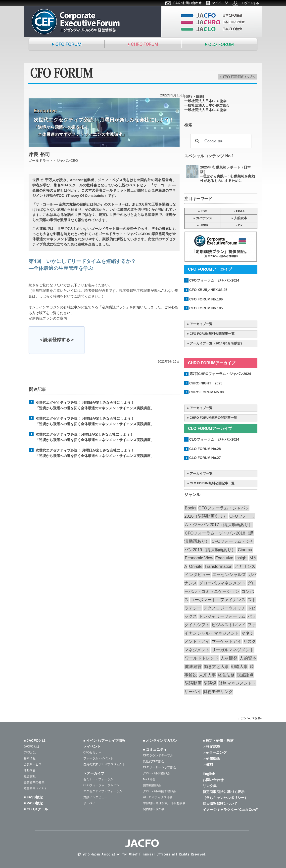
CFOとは (30, 752)
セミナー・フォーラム (98, 779)
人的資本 (240, 218)
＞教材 (208, 764)
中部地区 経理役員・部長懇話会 (164, 803)
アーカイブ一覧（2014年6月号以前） (217, 343)
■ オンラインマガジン (160, 741)
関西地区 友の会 (154, 809)
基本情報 (30, 758)
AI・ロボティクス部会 (158, 797)
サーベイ (89, 803)
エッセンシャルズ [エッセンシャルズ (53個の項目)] (229, 575)
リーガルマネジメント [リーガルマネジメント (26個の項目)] (233, 650)
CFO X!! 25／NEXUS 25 (208, 290)
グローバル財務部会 (156, 773)
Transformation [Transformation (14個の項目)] (218, 566)
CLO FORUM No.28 (205, 449)
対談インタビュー (95, 797)
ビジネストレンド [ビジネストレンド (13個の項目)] (229, 625)
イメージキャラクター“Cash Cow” (230, 810)
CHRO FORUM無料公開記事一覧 (214, 418)
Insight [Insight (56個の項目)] (241, 558)
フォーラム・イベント (98, 758)
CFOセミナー (92, 752)
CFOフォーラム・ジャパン (101, 785)
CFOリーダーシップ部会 (160, 767)
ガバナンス (204, 218)
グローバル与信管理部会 (159, 791)
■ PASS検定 (33, 803)
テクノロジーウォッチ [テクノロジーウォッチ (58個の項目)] (224, 608)
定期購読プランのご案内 (48, 318)
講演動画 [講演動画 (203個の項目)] (193, 683)
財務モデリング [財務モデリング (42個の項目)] (218, 692)
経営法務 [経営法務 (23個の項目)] (226, 675)
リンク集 (210, 786)
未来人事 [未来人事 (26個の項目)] (207, 675)
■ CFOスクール (36, 809)
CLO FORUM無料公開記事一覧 (212, 483)
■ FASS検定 (33, 797)
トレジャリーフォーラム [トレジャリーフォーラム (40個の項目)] (222, 616)
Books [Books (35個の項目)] (191, 508)
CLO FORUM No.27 (205, 458)
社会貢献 (30, 776)
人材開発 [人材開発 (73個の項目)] (229, 658)
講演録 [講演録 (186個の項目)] (210, 683)
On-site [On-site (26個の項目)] (196, 566)
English (209, 774)
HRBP (204, 225)
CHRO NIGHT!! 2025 (206, 383)
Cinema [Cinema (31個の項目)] (245, 550)
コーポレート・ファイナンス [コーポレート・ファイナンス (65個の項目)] (218, 600)
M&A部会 (149, 779)
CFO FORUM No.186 (206, 299)
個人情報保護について (220, 804)
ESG (204, 211)
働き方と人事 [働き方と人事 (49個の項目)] (216, 667)
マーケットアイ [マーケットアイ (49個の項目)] (226, 641)
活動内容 (30, 770)
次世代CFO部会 (154, 761)
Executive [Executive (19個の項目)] (224, 558)
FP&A (240, 211)
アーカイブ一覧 (201, 324)
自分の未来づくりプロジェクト (104, 764)
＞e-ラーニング (215, 752)
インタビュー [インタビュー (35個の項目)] (197, 575)
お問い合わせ (213, 780)
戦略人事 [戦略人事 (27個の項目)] (239, 667)
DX (240, 225)
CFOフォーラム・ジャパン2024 (214, 280)
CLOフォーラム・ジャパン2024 (214, 439)
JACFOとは (31, 746)
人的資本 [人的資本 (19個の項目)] (248, 658)
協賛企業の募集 (34, 782)
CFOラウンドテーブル (158, 755)
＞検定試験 (211, 746)
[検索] (220, 141)
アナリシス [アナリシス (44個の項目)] (245, 566)
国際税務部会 (152, 785)
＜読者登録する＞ (57, 340)
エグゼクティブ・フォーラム (103, 791)
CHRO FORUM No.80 (206, 392)
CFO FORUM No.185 (206, 308)
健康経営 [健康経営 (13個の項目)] (193, 667)
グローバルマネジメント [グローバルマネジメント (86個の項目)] (222, 583)
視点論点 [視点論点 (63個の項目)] (245, 675)
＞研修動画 (211, 758)
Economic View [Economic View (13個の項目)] (199, 558)
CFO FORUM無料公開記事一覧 (212, 334)
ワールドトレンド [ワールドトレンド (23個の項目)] (202, 658)
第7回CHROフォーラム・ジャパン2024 (220, 374)
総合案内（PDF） (36, 788)
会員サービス (33, 764)
